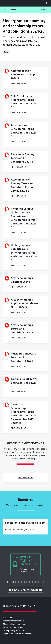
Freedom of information (13, 621)
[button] (7, 582)
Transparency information (15, 631)
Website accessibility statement (17, 634)
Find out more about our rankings (26, 590)
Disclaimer (8, 617)
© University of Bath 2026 (20, 606)
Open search (46, 3)
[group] (26, 564)
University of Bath (26, 3)
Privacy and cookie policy (14, 627)
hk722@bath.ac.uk (26, 478)
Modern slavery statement (15, 624)
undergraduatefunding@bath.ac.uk (20, 529)
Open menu (5, 3)
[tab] (13, 582)
